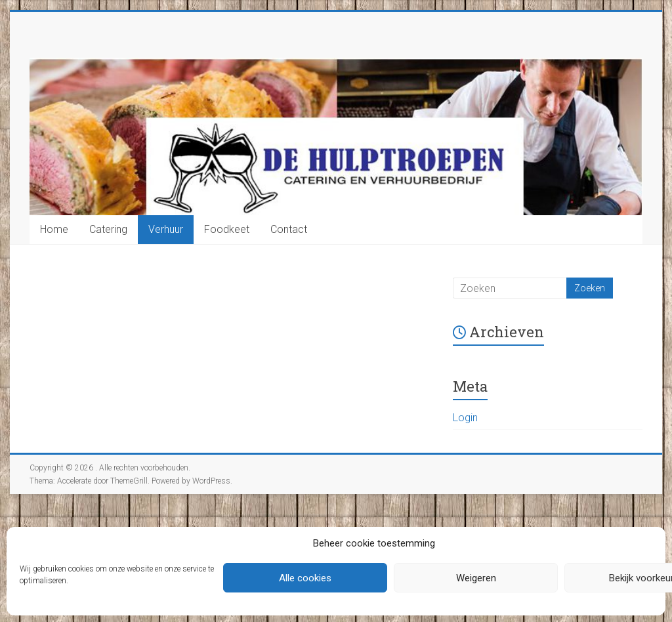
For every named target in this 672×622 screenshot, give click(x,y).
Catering (108, 229)
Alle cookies (305, 578)
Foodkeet (227, 229)
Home (54, 229)
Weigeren (476, 578)
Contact (289, 229)
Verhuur (166, 229)
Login (465, 418)
